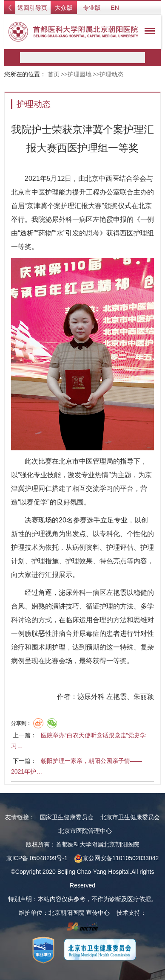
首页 (54, 74)
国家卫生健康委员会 (67, 817)
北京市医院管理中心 (85, 831)
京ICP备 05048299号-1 (37, 858)
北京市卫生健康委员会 (130, 817)
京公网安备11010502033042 (116, 858)
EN (115, 8)
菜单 (148, 32)
